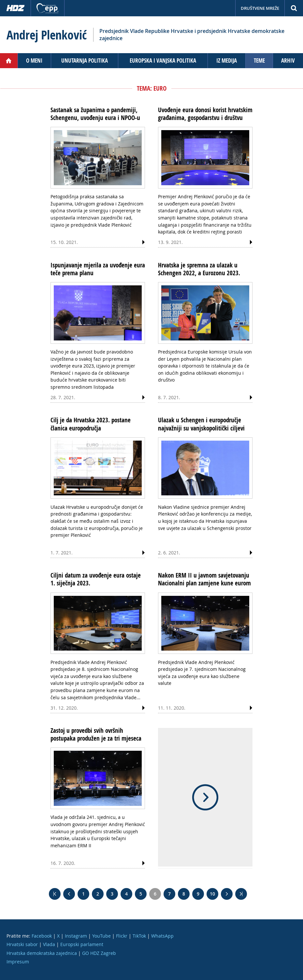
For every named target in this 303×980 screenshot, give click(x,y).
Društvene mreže (260, 8)
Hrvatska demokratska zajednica (42, 953)
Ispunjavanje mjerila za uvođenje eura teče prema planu (98, 269)
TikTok (139, 936)
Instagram (76, 936)
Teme (259, 60)
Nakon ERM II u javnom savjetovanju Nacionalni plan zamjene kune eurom (204, 579)
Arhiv (288, 60)
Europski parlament (82, 944)
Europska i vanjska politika (163, 60)
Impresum (18, 962)
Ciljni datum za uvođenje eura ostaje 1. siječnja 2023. (96, 579)
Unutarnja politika (85, 60)
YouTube (101, 936)
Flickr (122, 936)
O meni (34, 60)
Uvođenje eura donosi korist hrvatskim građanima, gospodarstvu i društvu (205, 114)
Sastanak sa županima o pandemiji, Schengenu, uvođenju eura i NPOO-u (95, 114)
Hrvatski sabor (22, 944)
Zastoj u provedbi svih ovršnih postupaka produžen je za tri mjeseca (96, 734)
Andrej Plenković (47, 35)
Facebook (42, 936)
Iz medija (227, 60)
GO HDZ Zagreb (99, 953)
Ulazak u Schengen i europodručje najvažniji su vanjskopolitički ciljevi (201, 424)
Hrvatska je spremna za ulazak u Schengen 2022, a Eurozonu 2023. (199, 269)
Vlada (49, 944)
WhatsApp (162, 936)
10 (212, 894)
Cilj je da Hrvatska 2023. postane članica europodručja (91, 424)
